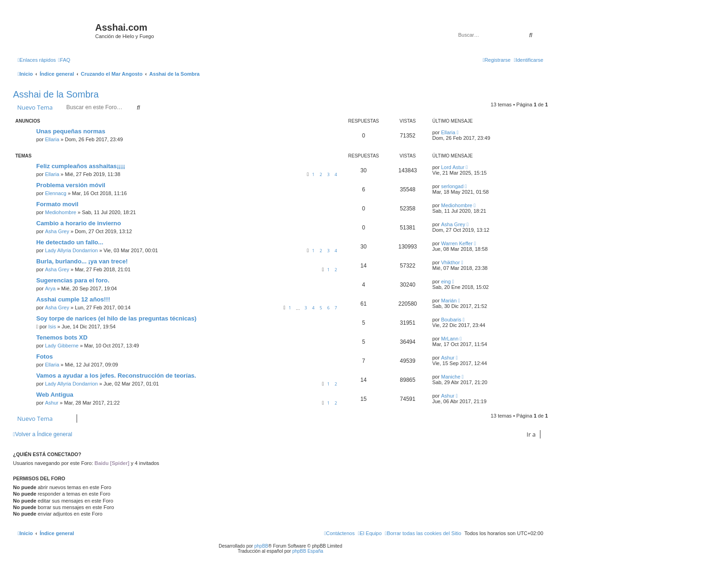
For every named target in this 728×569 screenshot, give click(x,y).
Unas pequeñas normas (71, 131)
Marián (449, 301)
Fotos (45, 356)
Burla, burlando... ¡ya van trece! (82, 261)
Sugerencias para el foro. (73, 280)
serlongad (452, 186)
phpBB (261, 546)
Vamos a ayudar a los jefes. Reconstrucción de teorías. (116, 376)
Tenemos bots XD (62, 337)
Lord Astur (453, 167)
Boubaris (451, 320)
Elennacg (56, 193)
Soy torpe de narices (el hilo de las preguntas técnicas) (116, 318)
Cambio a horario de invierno (78, 223)
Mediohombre (61, 212)
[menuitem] (64, 60)
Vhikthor (450, 262)
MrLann (450, 339)
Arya (50, 288)
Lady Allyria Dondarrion (71, 250)
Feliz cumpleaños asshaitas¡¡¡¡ (81, 166)
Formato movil (57, 204)
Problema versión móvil (71, 185)
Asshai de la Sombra (56, 94)
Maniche (451, 377)
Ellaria (52, 139)
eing (446, 281)
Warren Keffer (457, 243)
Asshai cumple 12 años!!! (73, 299)
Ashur (448, 358)
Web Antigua (55, 395)
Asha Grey (57, 231)
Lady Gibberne (62, 346)
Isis (52, 327)
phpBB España (308, 551)
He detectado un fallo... (70, 242)
